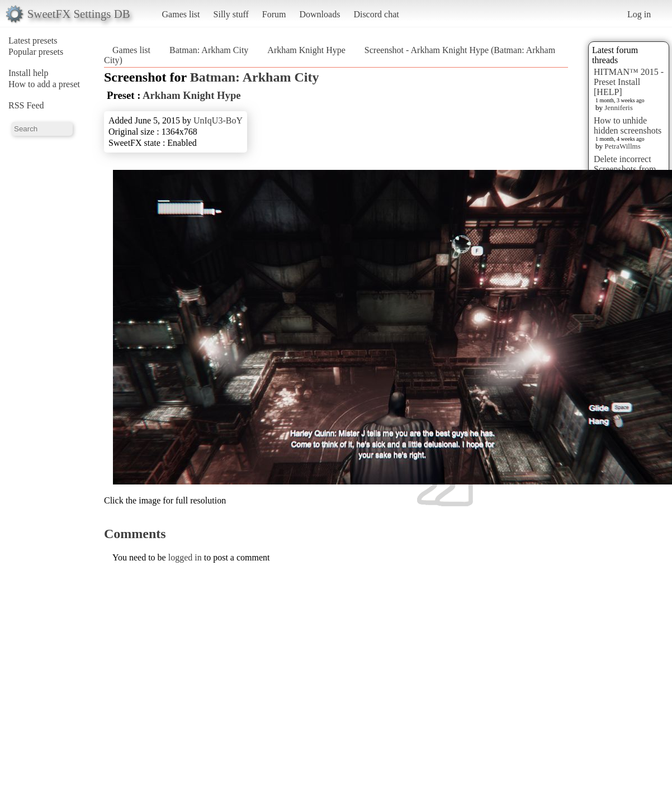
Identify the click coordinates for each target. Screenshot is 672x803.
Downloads (320, 14)
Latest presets (33, 41)
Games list (181, 14)
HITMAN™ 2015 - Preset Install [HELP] (629, 82)
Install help (29, 73)
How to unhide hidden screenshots (628, 125)
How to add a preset (44, 84)
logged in (185, 557)
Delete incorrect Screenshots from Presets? (625, 169)
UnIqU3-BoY (218, 120)
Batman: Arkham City (209, 50)
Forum (274, 14)
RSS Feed (26, 105)
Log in (639, 14)
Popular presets (36, 52)
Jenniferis (619, 108)
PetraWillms (622, 146)
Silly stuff (231, 14)
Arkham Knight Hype (306, 50)
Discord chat (376, 14)
